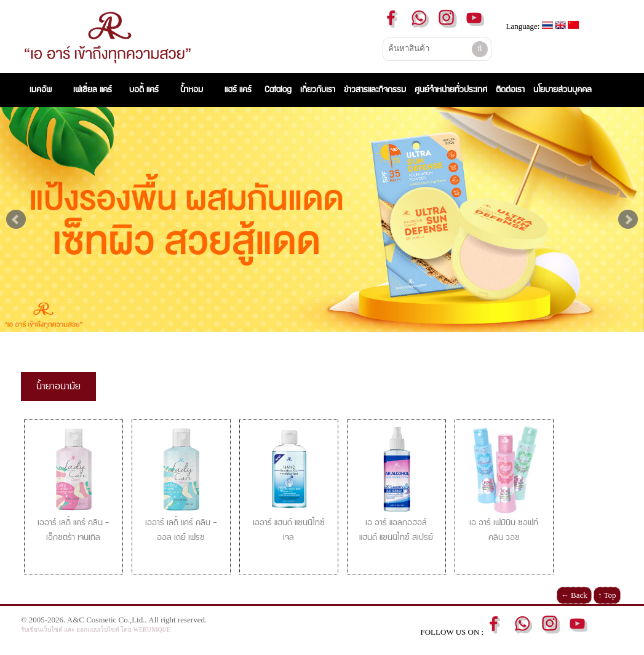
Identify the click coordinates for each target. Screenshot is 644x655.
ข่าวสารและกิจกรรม (375, 90)
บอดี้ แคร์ (144, 90)
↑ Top (607, 595)
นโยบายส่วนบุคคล (563, 90)
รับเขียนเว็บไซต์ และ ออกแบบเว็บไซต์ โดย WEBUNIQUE (96, 629)
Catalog (278, 90)
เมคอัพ (43, 90)
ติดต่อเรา (510, 90)
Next (628, 220)
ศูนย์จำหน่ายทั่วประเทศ (451, 90)
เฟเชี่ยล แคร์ (93, 90)
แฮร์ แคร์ (238, 90)
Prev (16, 220)
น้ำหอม (192, 90)
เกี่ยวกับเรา (318, 90)
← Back (574, 595)
